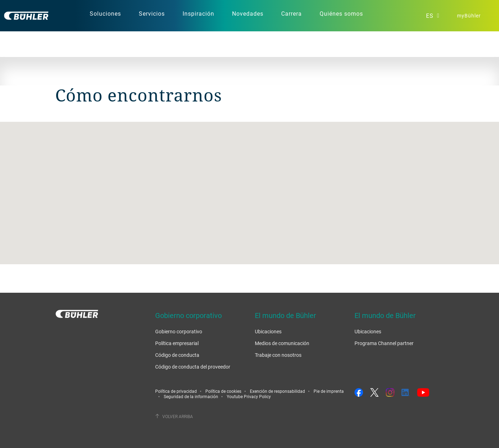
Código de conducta (177, 355)
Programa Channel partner (384, 343)
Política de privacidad (176, 391)
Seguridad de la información (191, 396)
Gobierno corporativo (179, 331)
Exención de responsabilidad (277, 391)
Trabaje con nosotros (278, 355)
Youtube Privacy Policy (249, 396)
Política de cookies (223, 391)
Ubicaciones (268, 331)
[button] (249, 186)
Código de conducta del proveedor (193, 367)
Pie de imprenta (329, 391)
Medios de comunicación (282, 343)
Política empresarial (177, 343)
